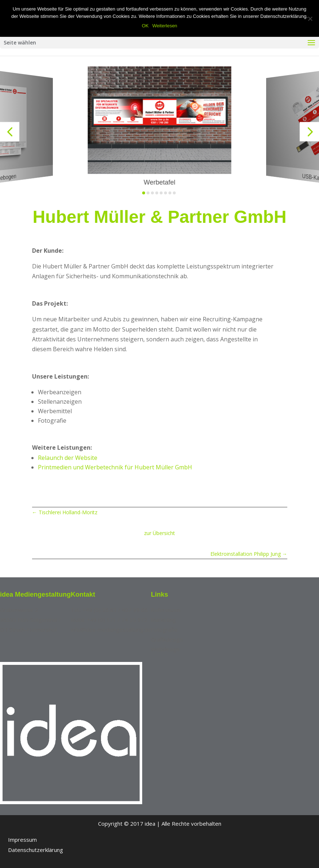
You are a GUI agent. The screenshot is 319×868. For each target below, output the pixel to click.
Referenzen (166, 610)
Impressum (22, 840)
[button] (10, 132)
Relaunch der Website (68, 458)
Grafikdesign (167, 639)
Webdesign (165, 649)
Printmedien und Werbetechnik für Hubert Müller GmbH (115, 467)
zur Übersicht (159, 533)
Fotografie (164, 629)
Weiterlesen (165, 26)
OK (145, 26)
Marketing (164, 620)
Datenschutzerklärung (36, 850)
